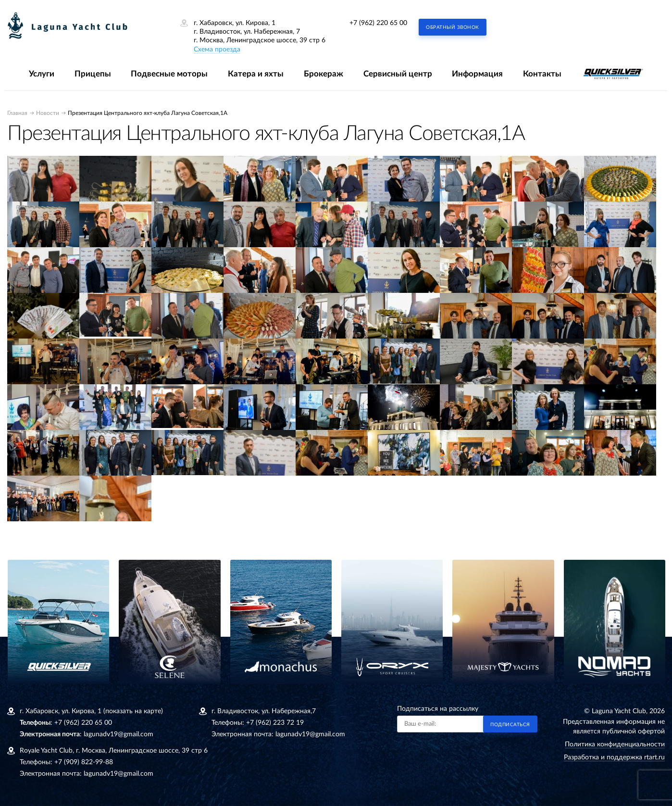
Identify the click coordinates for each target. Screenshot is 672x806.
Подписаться (510, 725)
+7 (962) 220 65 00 (378, 23)
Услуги (42, 74)
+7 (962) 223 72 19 (275, 723)
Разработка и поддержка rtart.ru (614, 757)
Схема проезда (217, 50)
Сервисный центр (398, 74)
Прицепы (93, 74)
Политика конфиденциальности (615, 744)
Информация (477, 74)
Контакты (542, 74)
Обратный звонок (453, 27)
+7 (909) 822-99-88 (84, 762)
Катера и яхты (256, 74)
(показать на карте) (133, 711)
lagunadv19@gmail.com (118, 734)
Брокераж (324, 74)
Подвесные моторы (169, 74)
